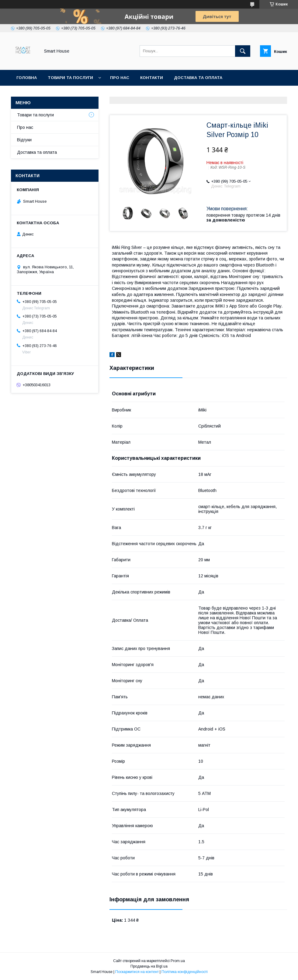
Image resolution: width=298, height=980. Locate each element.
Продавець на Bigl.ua (149, 966)
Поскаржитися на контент (137, 972)
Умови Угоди (148, 93)
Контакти (152, 78)
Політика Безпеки (100, 93)
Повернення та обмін (42, 93)
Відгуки (24, 140)
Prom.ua (178, 961)
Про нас (120, 78)
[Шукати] (243, 51)
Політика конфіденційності (185, 972)
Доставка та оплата (198, 78)
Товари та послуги (70, 78)
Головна (27, 78)
